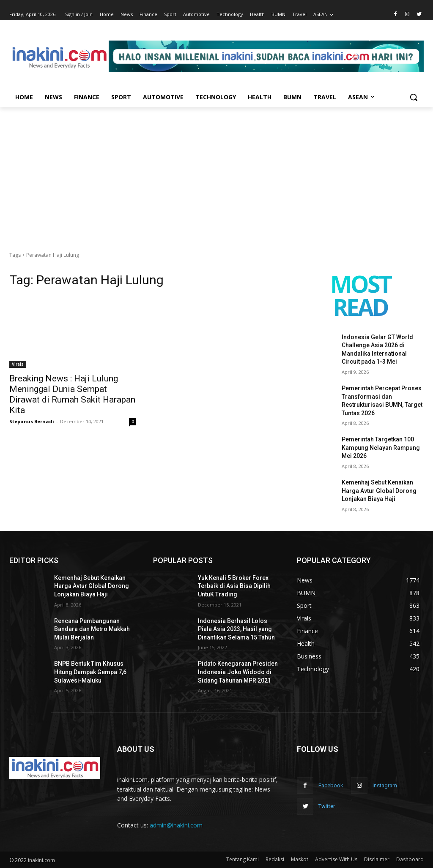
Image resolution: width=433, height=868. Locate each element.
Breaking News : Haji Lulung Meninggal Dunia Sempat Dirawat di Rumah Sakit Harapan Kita (72, 394)
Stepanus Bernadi (32, 421)
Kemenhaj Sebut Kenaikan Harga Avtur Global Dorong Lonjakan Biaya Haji (379, 491)
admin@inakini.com (176, 825)
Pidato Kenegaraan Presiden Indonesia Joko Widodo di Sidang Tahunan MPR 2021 (238, 672)
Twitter (327, 806)
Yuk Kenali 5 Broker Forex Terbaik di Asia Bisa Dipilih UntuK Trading (234, 586)
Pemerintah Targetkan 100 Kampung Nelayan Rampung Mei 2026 (381, 448)
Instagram (385, 785)
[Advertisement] (216, 171)
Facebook (331, 785)
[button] (414, 97)
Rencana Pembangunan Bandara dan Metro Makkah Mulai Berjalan (92, 629)
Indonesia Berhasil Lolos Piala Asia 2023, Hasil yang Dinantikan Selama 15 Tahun (236, 629)
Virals (18, 364)
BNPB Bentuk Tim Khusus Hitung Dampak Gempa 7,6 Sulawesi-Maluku (90, 672)
